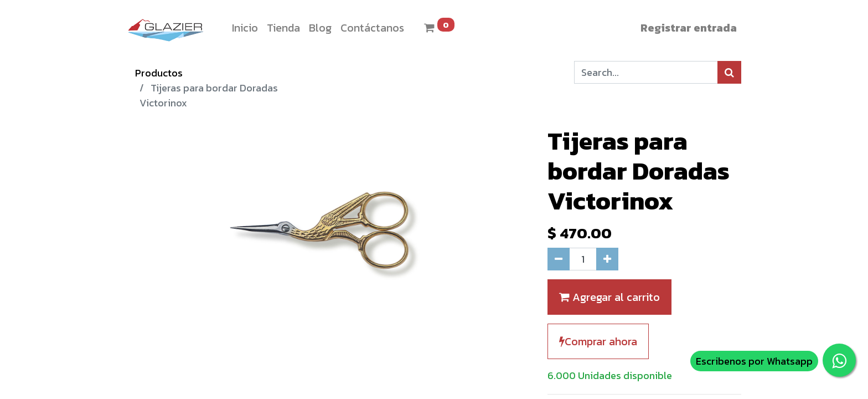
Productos (159, 73)
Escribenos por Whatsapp (754, 361)
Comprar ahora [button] (598, 341)
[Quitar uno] (559, 259)
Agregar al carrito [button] (609, 297)
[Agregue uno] (607, 259)
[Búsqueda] (729, 72)
